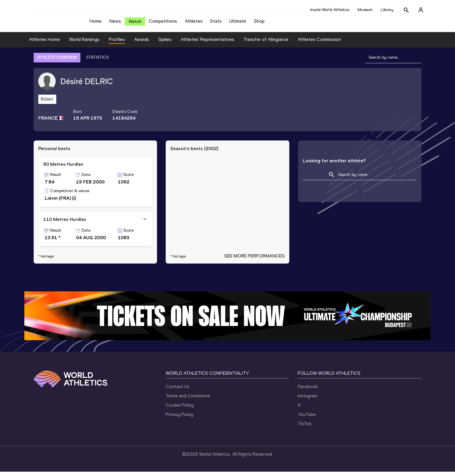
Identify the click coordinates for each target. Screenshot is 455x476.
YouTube (307, 419)
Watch (135, 24)
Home (96, 23)
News (115, 23)
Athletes (194, 23)
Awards (142, 44)
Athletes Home (44, 44)
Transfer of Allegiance (266, 44)
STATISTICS (97, 62)
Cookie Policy (180, 409)
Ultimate (238, 23)
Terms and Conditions (188, 400)
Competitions (163, 23)
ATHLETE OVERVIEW (57, 62)
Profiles (117, 44)
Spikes (165, 44)
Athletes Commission (319, 44)
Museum (365, 10)
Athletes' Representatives (207, 44)
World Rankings (84, 44)
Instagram (307, 400)
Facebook (308, 391)
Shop (259, 23)
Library (387, 10)
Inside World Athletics (330, 10)
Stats (216, 23)
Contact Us (178, 391)
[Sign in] (421, 10)
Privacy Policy (179, 419)
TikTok (305, 428)
